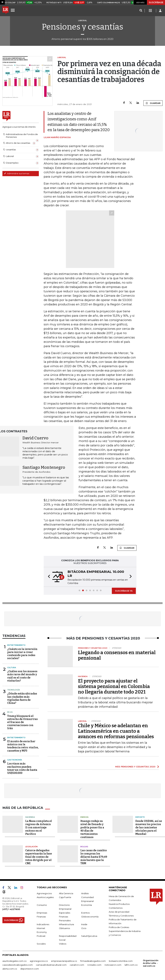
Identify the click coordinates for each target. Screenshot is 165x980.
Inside (84, 924)
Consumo (42, 905)
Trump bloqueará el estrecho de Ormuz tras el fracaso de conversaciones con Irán (22, 722)
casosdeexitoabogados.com (18, 965)
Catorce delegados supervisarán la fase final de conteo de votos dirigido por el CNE (39, 857)
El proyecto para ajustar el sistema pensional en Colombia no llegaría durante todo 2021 (114, 686)
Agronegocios (44, 893)
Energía (84, 817)
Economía (87, 905)
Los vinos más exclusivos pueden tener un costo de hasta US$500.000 (22, 768)
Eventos (85, 913)
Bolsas (84, 847)
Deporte (140, 817)
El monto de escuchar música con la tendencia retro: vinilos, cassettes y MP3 (23, 746)
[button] (48, 577)
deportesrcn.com (30, 969)
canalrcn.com (77, 965)
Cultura (12, 668)
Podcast (41, 936)
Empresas (42, 913)
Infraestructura (66, 924)
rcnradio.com (94, 965)
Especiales (65, 913)
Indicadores (43, 924)
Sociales (41, 944)
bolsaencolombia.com (121, 961)
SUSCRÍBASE (156, 2)
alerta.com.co (10, 969)
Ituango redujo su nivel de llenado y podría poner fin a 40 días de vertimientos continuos (92, 829)
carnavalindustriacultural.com (51, 965)
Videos (63, 944)
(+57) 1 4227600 (11, 909)
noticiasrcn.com (113, 965)
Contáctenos (116, 908)
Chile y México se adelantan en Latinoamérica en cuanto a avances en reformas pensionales (116, 731)
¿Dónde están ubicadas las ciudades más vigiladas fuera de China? (22, 698)
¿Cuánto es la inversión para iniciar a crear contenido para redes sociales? (22, 654)
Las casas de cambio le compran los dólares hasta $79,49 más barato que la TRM (94, 857)
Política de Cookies (119, 927)
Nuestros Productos (119, 904)
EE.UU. (10, 712)
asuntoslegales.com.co (15, 961)
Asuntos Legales (45, 897)
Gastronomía (15, 760)
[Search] (141, 11)
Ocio (84, 928)
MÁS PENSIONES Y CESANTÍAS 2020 (135, 767)
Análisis (85, 893)
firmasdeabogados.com (93, 961)
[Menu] (13, 10)
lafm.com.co (131, 965)
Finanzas (41, 917)
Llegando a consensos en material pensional (117, 655)
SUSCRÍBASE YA (124, 591)
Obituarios (64, 928)
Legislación (31, 847)
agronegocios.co (39, 961)
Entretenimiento (16, 645)
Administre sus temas (17, 173)
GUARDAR (153, 103)
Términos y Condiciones (121, 916)
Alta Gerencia (66, 893)
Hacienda (30, 817)
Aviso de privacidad (119, 912)
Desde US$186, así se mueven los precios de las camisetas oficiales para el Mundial (149, 827)
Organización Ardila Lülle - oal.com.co (151, 963)
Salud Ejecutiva (89, 936)
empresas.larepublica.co (64, 961)
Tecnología (14, 690)
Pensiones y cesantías (82, 27)
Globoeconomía (90, 917)
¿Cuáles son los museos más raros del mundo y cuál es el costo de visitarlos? (22, 676)
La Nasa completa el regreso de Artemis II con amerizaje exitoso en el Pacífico (39, 827)
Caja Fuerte (65, 897)
